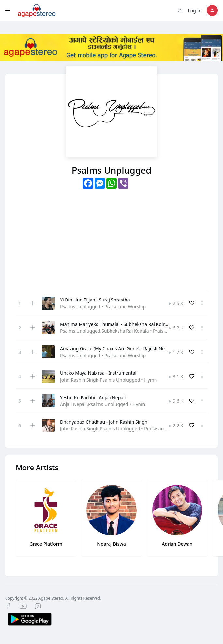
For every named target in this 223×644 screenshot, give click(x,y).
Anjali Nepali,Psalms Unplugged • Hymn (103, 404)
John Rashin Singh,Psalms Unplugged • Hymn (108, 380)
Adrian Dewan (177, 544)
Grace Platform (46, 544)
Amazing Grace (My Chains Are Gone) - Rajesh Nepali (116, 349)
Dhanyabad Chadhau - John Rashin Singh (104, 422)
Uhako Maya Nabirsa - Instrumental (98, 373)
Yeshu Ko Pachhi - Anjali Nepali (93, 397)
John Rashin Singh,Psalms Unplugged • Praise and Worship (123, 429)
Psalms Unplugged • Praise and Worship (103, 307)
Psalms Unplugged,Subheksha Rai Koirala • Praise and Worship (127, 331)
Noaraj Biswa (111, 544)
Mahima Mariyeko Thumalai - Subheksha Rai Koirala (115, 324)
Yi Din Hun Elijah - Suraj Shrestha (95, 300)
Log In (195, 11)
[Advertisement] (111, 237)
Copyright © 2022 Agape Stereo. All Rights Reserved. (53, 598)
